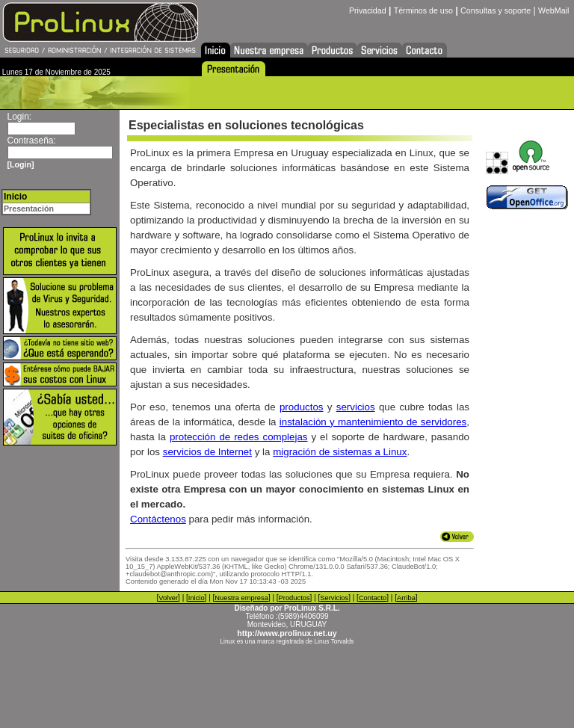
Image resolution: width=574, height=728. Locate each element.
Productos (294, 598)
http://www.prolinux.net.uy (287, 633)
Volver (168, 598)
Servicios (334, 598)
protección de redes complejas (239, 437)
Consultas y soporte (496, 10)
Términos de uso (423, 10)
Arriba (406, 598)
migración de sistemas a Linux (340, 452)
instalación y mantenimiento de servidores (373, 422)
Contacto (373, 598)
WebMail (553, 10)
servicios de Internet (207, 452)
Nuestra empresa (241, 598)
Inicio (197, 598)
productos (302, 407)
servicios (356, 407)
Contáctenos (158, 519)
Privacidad (368, 10)
